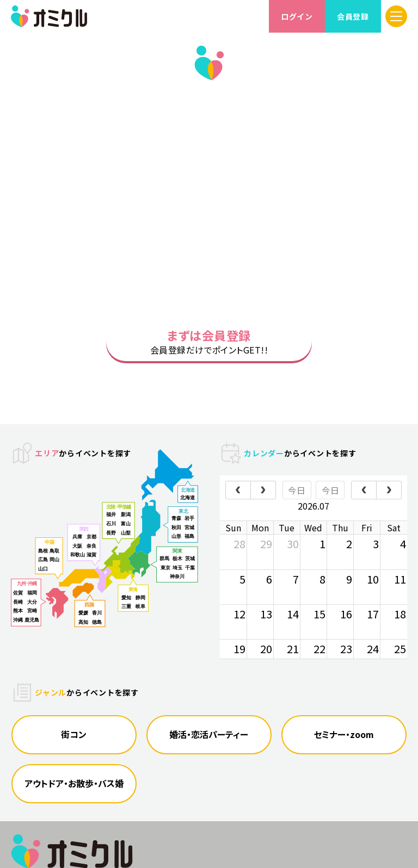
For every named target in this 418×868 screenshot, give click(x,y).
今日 (297, 503)
